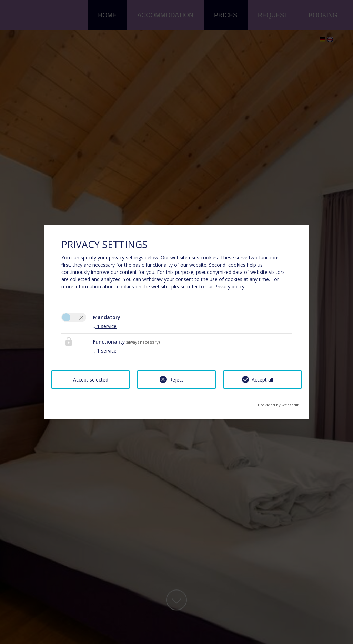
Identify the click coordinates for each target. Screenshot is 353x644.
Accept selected (91, 380)
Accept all (262, 380)
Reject (176, 380)
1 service (105, 326)
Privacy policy (229, 286)
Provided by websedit (278, 403)
